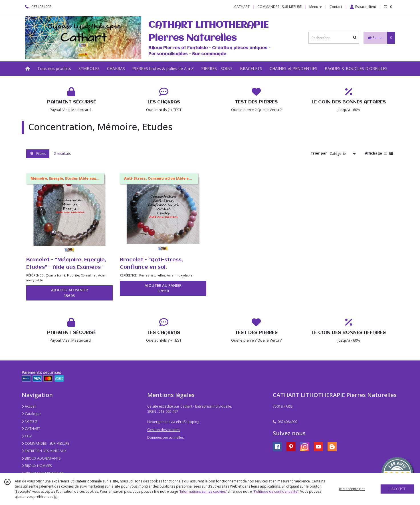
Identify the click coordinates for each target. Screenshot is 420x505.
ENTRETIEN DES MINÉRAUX (44, 451)
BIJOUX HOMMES (37, 466)
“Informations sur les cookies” (203, 491)
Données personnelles (165, 437)
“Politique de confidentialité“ (276, 491)
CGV (27, 436)
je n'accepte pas (352, 489)
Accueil (29, 406)
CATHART (31, 429)
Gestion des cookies (164, 430)
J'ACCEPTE (398, 489)
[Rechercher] (355, 38)
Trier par (319, 153)
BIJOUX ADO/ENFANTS (41, 458)
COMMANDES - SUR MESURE (45, 443)
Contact (336, 7)
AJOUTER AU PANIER (69, 293)
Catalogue (32, 414)
